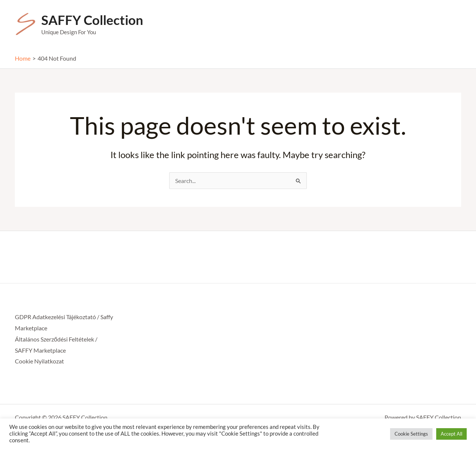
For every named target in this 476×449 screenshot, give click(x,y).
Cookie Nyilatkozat (39, 361)
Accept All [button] (451, 434)
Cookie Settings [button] (411, 434)
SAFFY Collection (92, 20)
